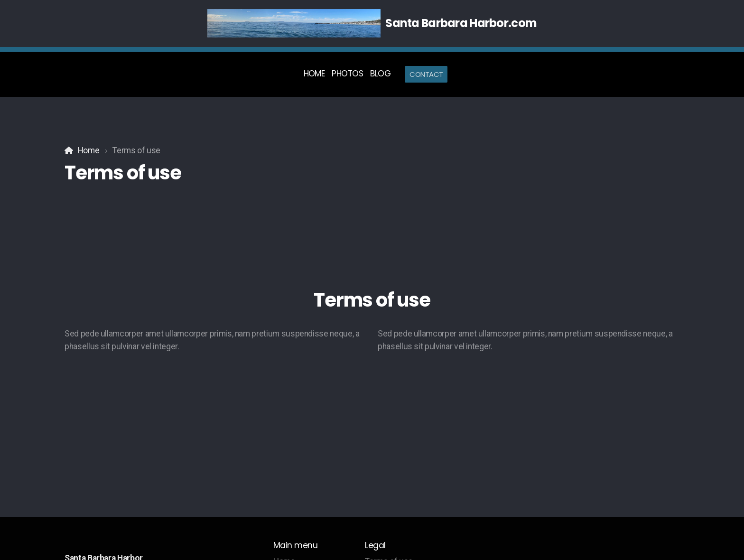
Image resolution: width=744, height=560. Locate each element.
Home (89, 150)
